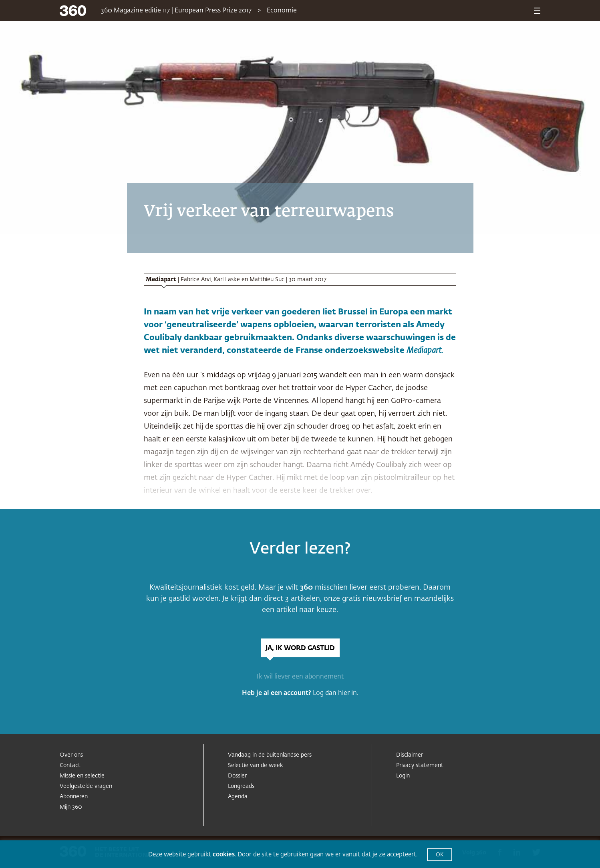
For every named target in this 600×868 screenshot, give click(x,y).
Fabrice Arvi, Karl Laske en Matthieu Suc (233, 280)
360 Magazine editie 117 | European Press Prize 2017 (176, 11)
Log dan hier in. (336, 693)
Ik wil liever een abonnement (300, 677)
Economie (282, 11)
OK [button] (440, 855)
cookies (224, 855)
